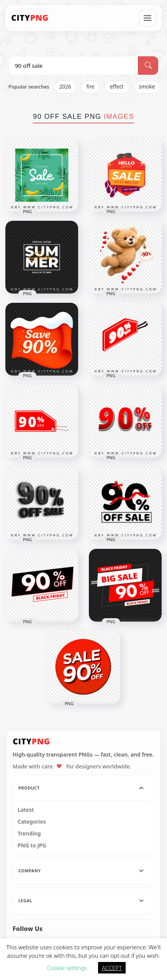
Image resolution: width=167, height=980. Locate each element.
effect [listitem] (117, 87)
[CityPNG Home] (30, 18)
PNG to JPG (32, 845)
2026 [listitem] (65, 87)
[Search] (148, 66)
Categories (32, 822)
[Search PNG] (73, 66)
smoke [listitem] (147, 87)
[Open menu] (147, 18)
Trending (29, 834)
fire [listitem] (91, 87)
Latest (26, 810)
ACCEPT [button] (112, 968)
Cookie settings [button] (67, 968)
